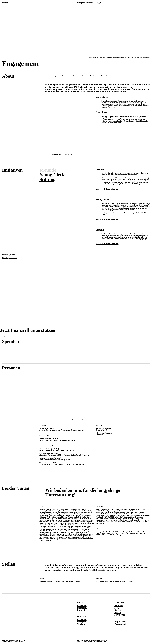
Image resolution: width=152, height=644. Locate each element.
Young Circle (52, 175)
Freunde (48, 170)
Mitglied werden (85, 3)
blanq (105, 641)
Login (99, 3)
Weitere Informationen (107, 189)
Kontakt (119, 605)
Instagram (82, 608)
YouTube (81, 624)
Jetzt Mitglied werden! (9, 258)
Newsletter (120, 615)
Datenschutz (121, 624)
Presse (118, 612)
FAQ (117, 608)
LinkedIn (82, 610)
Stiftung (47, 179)
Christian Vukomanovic (89, 641)
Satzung (119, 610)
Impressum (120, 622)
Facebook (82, 605)
